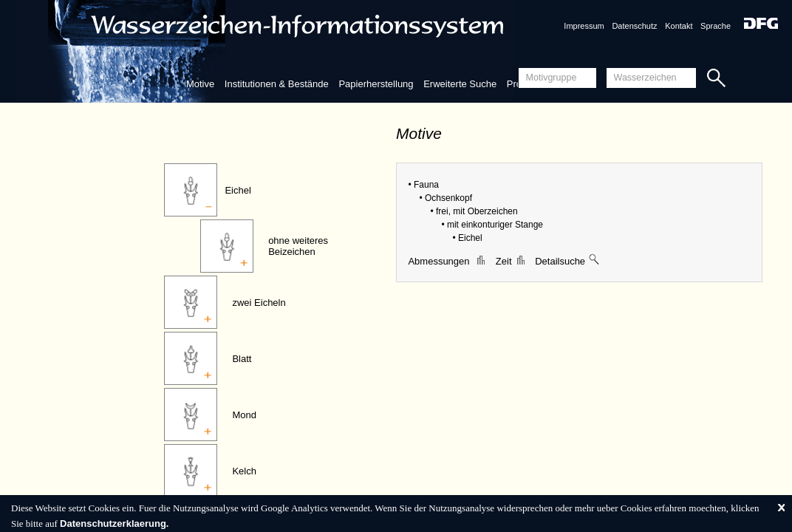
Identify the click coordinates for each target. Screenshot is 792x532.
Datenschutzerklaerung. (114, 524)
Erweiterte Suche (460, 84)
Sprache (716, 26)
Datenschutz (634, 26)
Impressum (584, 26)
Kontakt (679, 26)
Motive (200, 84)
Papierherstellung (376, 84)
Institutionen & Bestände (277, 84)
